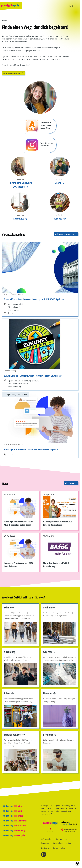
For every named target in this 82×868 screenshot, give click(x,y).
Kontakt (68, 843)
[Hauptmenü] (73, 6)
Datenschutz (58, 843)
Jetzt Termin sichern (14, 73)
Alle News (71, 483)
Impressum (46, 843)
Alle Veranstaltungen (66, 234)
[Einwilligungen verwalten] (77, 863)
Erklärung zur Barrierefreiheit (53, 848)
